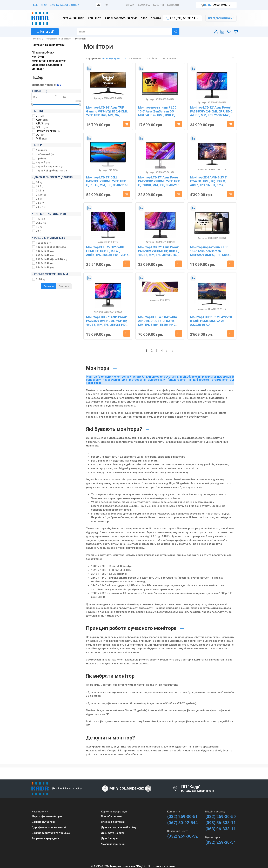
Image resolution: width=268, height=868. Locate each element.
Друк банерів (109, 838)
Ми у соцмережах (127, 788)
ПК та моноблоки (43, 53)
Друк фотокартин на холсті (49, 827)
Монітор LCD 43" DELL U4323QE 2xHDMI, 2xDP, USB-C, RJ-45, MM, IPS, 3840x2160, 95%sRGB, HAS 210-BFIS (108, 183)
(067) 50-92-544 (182, 823)
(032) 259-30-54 (221, 842)
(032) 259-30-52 (182, 836)
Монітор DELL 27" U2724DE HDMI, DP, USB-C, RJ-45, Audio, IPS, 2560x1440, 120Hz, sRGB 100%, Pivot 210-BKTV (108, 253)
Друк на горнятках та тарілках (51, 833)
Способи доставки (113, 822)
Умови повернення (113, 844)
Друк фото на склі (112, 833)
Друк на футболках (43, 822)
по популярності (114, 58)
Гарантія (158, 5)
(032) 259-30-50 (221, 817)
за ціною (153, 58)
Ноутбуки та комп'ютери (48, 45)
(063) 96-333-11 (221, 829)
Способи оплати (111, 816)
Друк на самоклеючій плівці (119, 827)
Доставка (144, 5)
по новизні (170, 58)
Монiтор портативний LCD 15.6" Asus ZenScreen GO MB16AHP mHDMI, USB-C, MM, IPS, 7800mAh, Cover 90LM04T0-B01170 (157, 115)
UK (98, 5)
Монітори (38, 69)
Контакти (173, 5)
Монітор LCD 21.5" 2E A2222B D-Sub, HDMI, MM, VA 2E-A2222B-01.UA (211, 321)
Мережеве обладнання (47, 65)
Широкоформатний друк (47, 816)
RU (106, 5)
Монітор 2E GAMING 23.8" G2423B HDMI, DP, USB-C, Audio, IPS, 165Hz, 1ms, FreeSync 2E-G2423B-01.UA (210, 183)
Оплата (130, 5)
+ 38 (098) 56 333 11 (182, 18)
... (56, 95)
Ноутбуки (38, 57)
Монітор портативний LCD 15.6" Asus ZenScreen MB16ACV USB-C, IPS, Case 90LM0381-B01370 (210, 253)
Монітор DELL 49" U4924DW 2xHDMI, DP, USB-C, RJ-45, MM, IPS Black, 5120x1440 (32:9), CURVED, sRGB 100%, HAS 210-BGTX (158, 325)
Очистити (64, 286)
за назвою (136, 58)
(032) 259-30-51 (182, 817)
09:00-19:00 (216, 5)
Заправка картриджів (45, 838)
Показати (49, 286)
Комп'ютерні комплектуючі (49, 61)
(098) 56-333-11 (221, 823)
